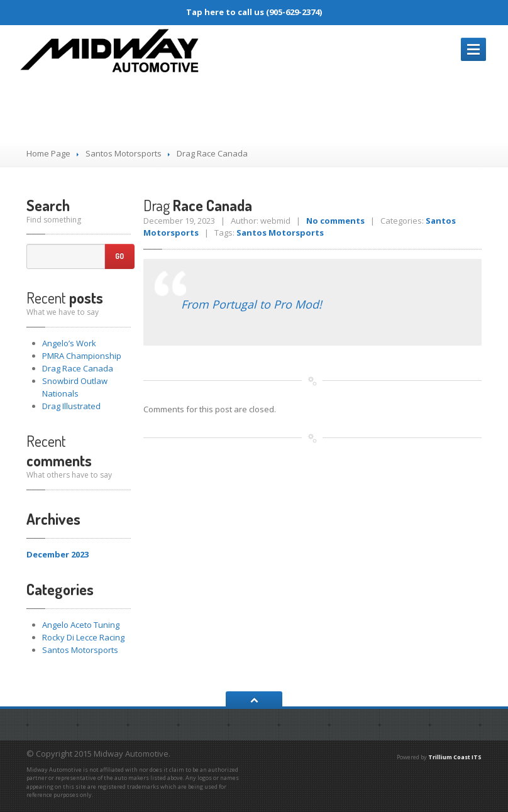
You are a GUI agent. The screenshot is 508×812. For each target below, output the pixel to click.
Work (69, 343)
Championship (82, 356)
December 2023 (58, 554)
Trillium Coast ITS (455, 757)
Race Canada (78, 368)
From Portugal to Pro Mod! (251, 304)
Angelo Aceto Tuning (81, 625)
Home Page (48, 153)
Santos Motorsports (124, 153)
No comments (335, 221)
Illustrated (71, 406)
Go (119, 256)
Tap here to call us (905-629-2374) (254, 12)
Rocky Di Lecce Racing (83, 637)
